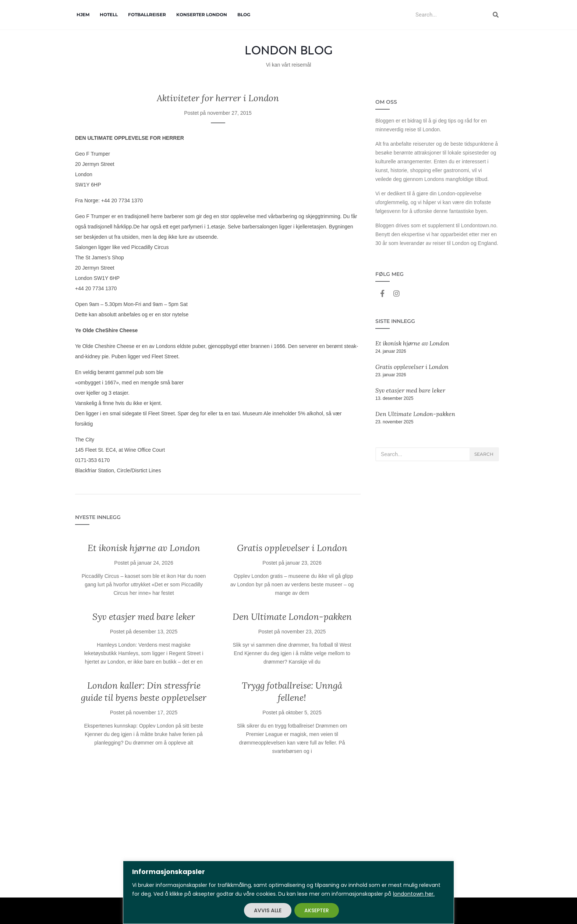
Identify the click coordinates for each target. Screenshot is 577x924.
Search (484, 454)
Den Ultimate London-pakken (292, 617)
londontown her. (414, 894)
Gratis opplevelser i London (292, 548)
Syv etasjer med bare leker (144, 617)
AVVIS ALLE (268, 910)
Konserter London (202, 15)
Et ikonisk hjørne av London (144, 548)
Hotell (109, 15)
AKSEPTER (317, 910)
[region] (288, 892)
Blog (244, 15)
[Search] (496, 15)
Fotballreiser (147, 15)
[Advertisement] (218, 831)
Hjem (83, 15)
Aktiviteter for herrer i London (218, 98)
